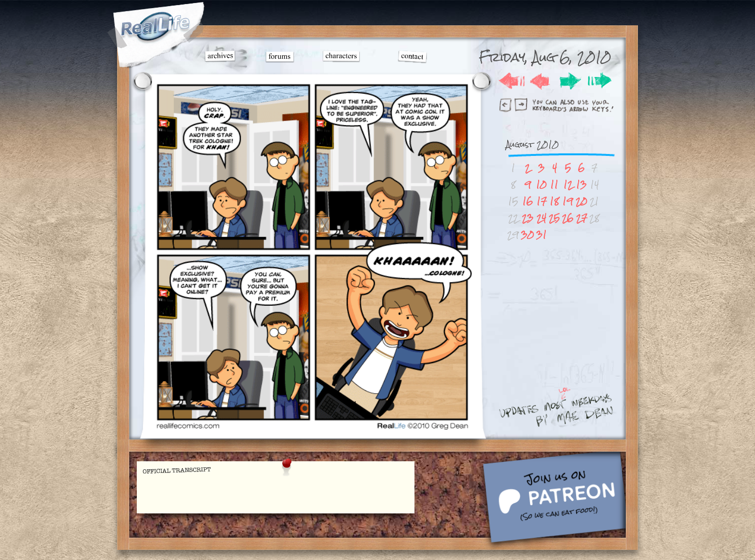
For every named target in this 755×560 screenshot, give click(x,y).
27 (582, 218)
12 (568, 185)
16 (528, 201)
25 (554, 218)
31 (541, 235)
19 (568, 201)
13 (581, 185)
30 (527, 235)
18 (554, 201)
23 (528, 218)
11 (554, 185)
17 (542, 201)
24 (541, 218)
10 (541, 185)
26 (568, 218)
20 (581, 201)
